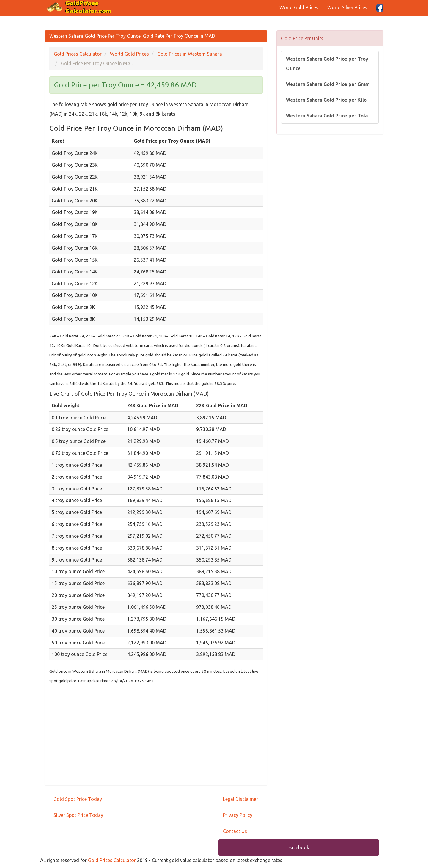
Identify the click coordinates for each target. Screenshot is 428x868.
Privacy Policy (238, 815)
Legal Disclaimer (240, 799)
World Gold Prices (299, 7)
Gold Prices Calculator (112, 860)
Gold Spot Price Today (78, 799)
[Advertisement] (156, 739)
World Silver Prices (347, 7)
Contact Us (235, 831)
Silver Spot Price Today (78, 815)
